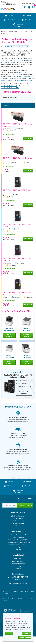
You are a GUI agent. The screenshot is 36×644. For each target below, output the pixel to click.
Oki (21, 37)
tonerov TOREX (23, 78)
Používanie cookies (18, 567)
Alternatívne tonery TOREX (18, 545)
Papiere (27, 21)
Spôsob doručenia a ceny (18, 521)
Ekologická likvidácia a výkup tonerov (18, 548)
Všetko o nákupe (28, 3)
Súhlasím (9, 634)
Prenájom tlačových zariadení (18, 550)
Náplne (9, 21)
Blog (18, 553)
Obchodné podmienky (18, 569)
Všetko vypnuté (25, 638)
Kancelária (27, 25)
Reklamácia (18, 531)
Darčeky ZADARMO (18, 543)
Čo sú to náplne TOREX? (24, 398)
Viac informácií (18, 629)
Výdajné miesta (18, 524)
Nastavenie (27, 634)
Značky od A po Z (18, 526)
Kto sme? (18, 564)
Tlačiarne (9, 25)
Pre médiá (18, 572)
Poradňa (18, 555)
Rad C (26, 37)
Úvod (4, 37)
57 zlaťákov (12, 202)
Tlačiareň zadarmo (18, 31)
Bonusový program (18, 529)
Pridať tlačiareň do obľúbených (17, 52)
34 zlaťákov (12, 236)
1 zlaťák (11, 136)
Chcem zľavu (25, 511)
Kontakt (18, 574)
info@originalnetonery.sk (20, 589)
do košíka (28, 144)
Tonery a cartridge (13, 37)
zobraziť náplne (9, 341)
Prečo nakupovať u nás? (18, 540)
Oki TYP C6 (18, 64)
